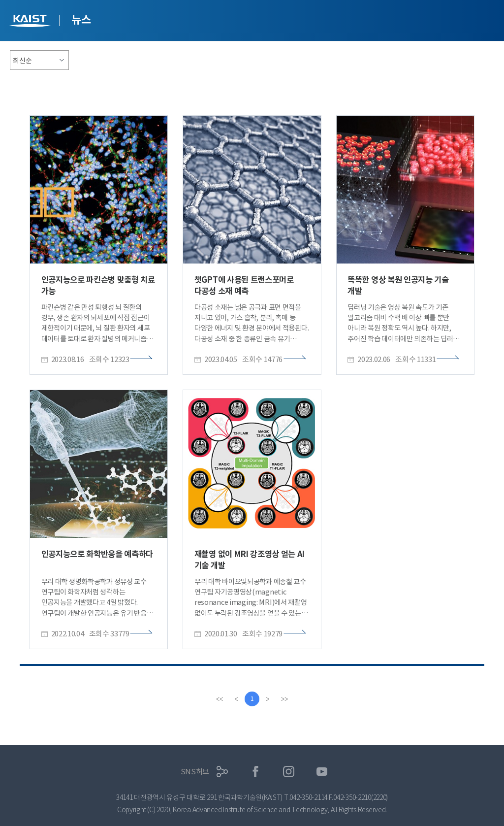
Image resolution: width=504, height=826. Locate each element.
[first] (220, 699)
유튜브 (322, 772)
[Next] (268, 699)
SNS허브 (195, 772)
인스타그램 (289, 772)
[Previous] (236, 699)
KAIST (31, 22)
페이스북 (256, 772)
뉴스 (81, 20)
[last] (284, 699)
